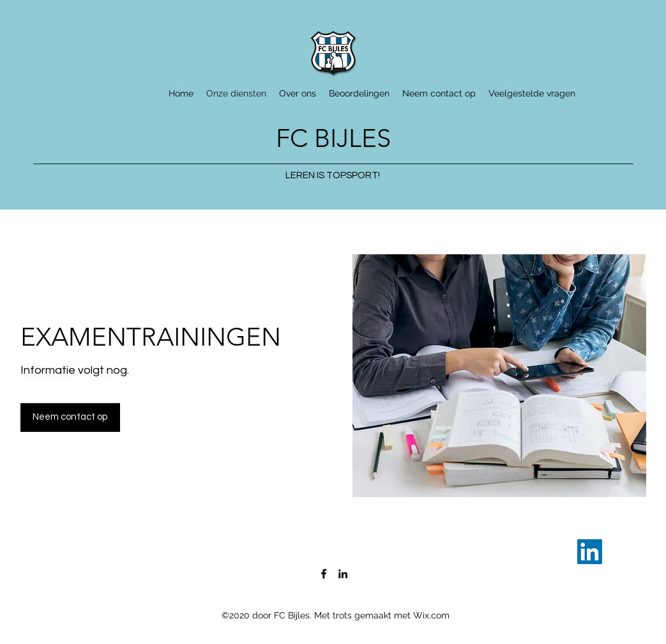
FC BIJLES (333, 138)
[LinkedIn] (590, 552)
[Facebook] (324, 574)
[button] (70, 418)
